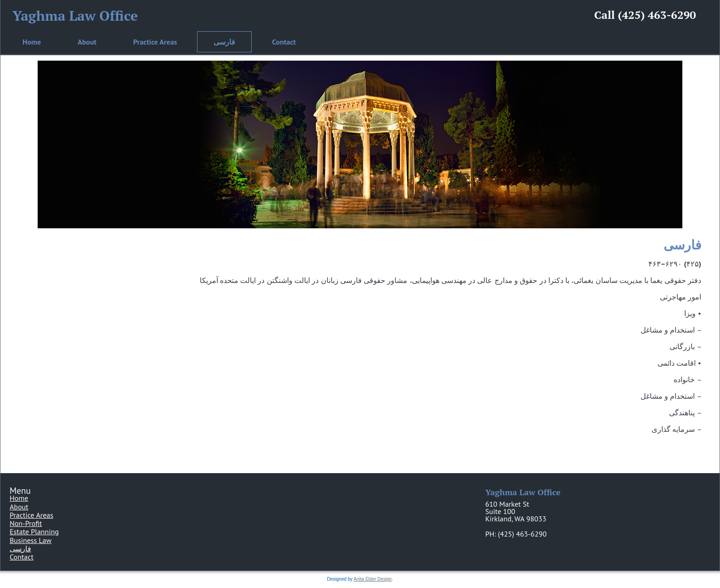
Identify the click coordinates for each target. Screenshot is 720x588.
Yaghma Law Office (75, 16)
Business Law (31, 540)
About (87, 42)
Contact (284, 42)
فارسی (224, 42)
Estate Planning (34, 531)
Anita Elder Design (373, 579)
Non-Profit (26, 523)
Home (32, 42)
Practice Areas (155, 42)
